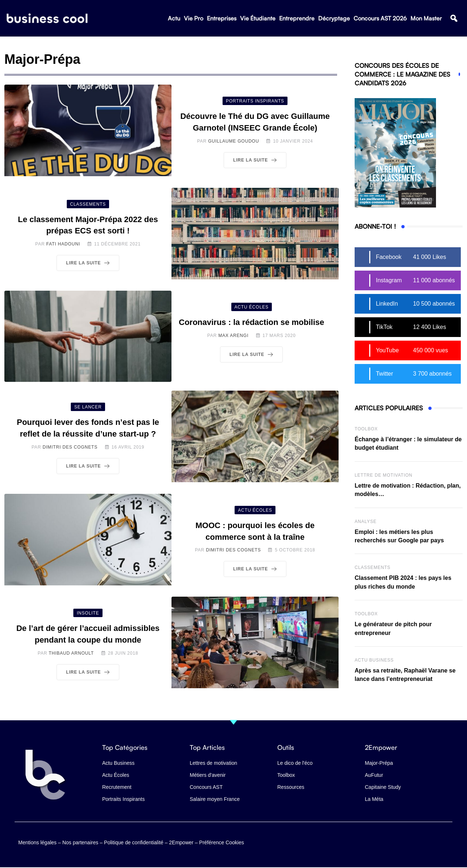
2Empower (181, 840)
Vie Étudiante (258, 19)
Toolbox (366, 429)
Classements (373, 567)
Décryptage (334, 19)
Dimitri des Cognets (70, 447)
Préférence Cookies (222, 840)
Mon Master (426, 19)
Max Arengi (233, 336)
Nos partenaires (80, 840)
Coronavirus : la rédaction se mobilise (252, 322)
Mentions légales (37, 840)
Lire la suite (256, 160)
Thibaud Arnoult (71, 653)
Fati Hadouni (63, 244)
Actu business (374, 660)
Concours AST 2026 (380, 19)
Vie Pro (194, 19)
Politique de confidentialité (134, 840)
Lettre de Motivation (383, 475)
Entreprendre (297, 19)
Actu (174, 19)
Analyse (366, 522)
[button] (454, 19)
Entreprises (222, 19)
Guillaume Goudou (233, 141)
